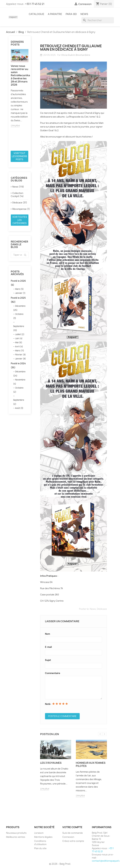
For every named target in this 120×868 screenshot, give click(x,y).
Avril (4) (19, 346)
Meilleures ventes (16, 837)
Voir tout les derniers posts (19, 156)
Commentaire (53, 673)
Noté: (48, 704)
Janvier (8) (21, 359)
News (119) (18, 187)
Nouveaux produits (16, 833)
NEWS (84, 14)
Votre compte (72, 827)
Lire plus (15, 125)
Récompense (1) (20, 209)
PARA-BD (71, 14)
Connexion (68, 837)
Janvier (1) (20, 293)
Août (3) (19, 408)
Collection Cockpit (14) (17, 195)
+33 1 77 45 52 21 (35, 4)
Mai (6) (19, 342)
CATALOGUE (36, 14)
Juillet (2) (20, 334)
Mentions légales (43, 837)
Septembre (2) (19, 402)
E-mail (48, 647)
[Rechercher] (98, 20)
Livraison (39, 833)
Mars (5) (19, 289)
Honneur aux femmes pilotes (91, 764)
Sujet (48, 660)
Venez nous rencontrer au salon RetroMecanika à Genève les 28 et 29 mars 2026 (20, 75)
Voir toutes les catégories (20, 220)
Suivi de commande (73, 833)
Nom (47, 634)
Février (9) (20, 355)
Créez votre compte (73, 841)
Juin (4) (19, 338)
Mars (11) (20, 351)
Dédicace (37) (20, 203)
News (93, 609)
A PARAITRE (55, 14)
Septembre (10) (19, 328)
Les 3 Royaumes (51, 763)
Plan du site (40, 848)
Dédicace (102, 609)
